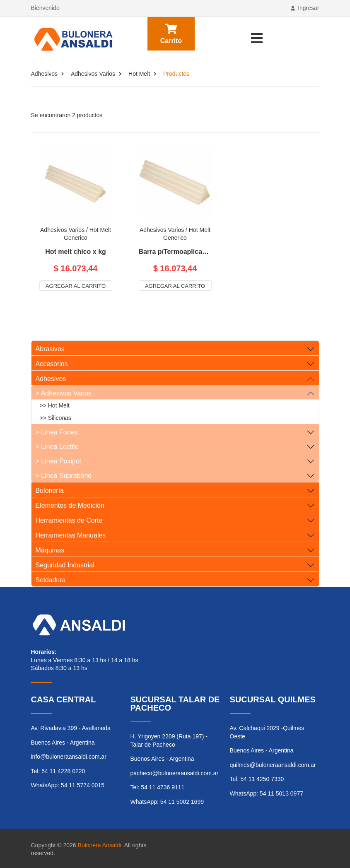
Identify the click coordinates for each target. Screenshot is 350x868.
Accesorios (52, 364)
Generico (76, 238)
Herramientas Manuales (71, 535)
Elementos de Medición (70, 505)
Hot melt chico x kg (76, 252)
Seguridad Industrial (65, 565)
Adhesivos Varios (93, 74)
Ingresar (305, 8)
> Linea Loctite (57, 447)
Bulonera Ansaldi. (100, 845)
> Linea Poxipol (58, 461)
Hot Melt (139, 74)
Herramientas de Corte (69, 520)
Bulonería (50, 491)
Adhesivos (45, 74)
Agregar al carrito (76, 286)
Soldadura (51, 580)
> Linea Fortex (57, 432)
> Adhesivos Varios (64, 393)
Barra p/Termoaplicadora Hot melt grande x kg (175, 252)
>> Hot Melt (55, 405)
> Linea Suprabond (64, 476)
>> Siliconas (56, 418)
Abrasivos (50, 349)
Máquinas (50, 550)
